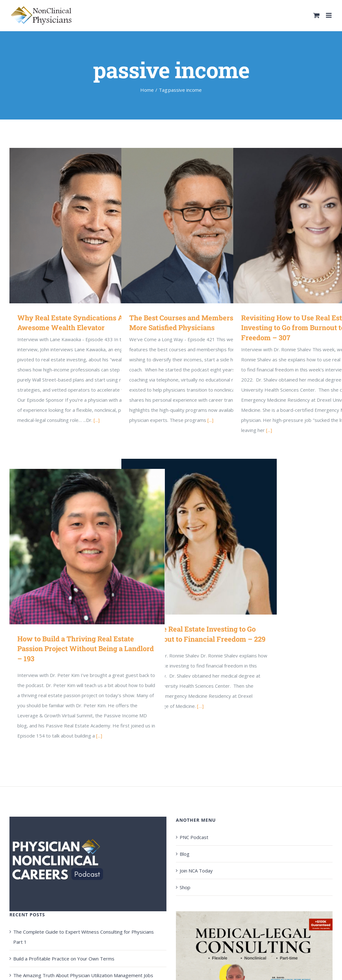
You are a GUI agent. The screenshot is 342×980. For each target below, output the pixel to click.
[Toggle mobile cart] (316, 15)
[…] (200, 706)
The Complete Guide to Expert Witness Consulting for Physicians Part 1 (84, 937)
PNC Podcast (194, 837)
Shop (185, 887)
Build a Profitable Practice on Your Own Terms (64, 959)
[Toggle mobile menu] (329, 15)
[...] (97, 420)
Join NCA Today (196, 871)
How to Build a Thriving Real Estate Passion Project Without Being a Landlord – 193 (86, 649)
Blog (185, 854)
